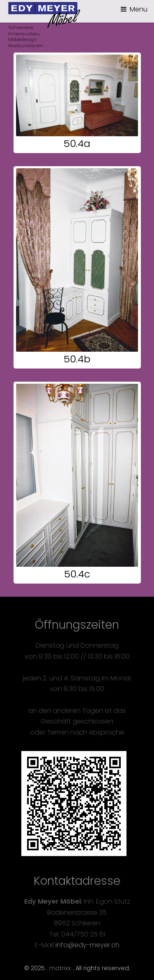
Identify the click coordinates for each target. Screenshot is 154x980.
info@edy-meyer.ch (87, 945)
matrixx (60, 968)
